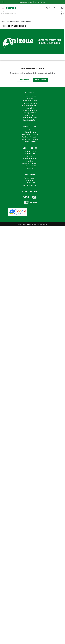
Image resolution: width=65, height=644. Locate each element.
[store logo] (11, 8)
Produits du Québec (30, 120)
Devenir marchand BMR (30, 163)
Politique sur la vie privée (30, 139)
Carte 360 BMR (30, 183)
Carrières (30, 156)
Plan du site (30, 168)
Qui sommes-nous (30, 151)
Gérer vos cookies (30, 142)
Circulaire (30, 98)
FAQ (30, 130)
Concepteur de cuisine (30, 103)
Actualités (30, 161)
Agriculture (10, 21)
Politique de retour (30, 132)
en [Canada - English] (3, 2)
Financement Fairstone (30, 106)
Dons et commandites (30, 159)
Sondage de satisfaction (30, 135)
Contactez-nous (30, 154)
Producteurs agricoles (30, 118)
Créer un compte (30, 178)
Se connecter (30, 180)
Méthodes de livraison (30, 101)
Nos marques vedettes (30, 113)
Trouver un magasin (30, 96)
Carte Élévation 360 (30, 185)
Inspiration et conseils (30, 110)
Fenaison (17, 21)
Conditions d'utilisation (30, 137)
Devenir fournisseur (30, 166)
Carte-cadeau (30, 108)
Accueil (3, 21)
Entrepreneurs (30, 115)
